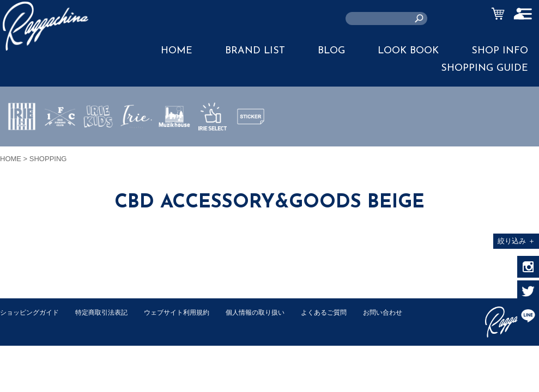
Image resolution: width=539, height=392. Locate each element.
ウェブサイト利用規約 (189, 312)
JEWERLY (136, 142)
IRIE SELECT (213, 149)
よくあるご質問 (345, 312)
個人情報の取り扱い (272, 312)
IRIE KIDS (98, 149)
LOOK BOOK (408, 51)
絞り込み (516, 241)
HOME (177, 51)
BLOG (331, 51)
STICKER (251, 142)
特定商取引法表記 (108, 312)
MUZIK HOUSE (175, 149)
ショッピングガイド (32, 312)
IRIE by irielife (22, 149)
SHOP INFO (500, 51)
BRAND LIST (255, 51)
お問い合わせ (21, 324)
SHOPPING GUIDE (485, 68)
